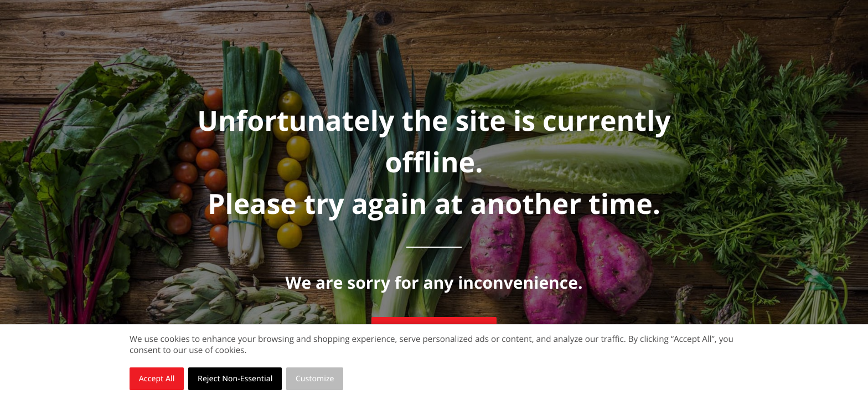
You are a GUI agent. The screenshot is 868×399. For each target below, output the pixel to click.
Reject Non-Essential (235, 379)
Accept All (157, 379)
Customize (315, 379)
